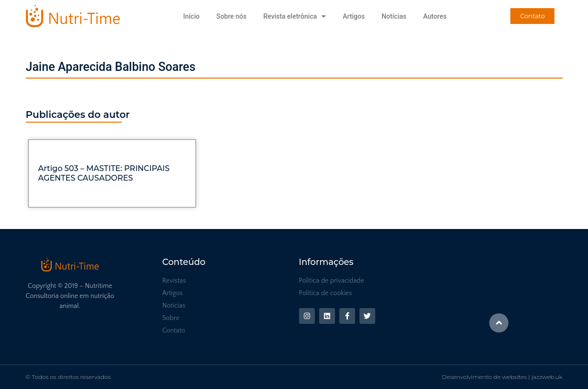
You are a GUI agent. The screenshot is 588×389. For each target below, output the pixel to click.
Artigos (354, 16)
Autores (435, 16)
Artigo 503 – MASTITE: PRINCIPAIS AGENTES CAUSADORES (104, 173)
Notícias (394, 16)
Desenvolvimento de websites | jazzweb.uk (502, 377)
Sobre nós (231, 16)
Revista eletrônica (294, 16)
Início (191, 16)
